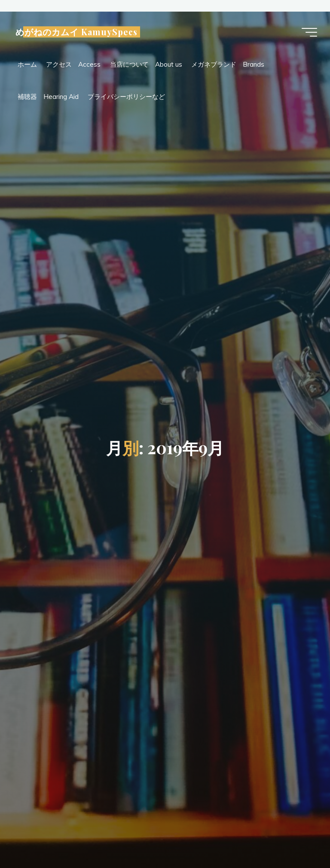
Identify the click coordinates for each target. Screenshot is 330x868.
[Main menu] (309, 32)
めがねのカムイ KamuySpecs (76, 32)
